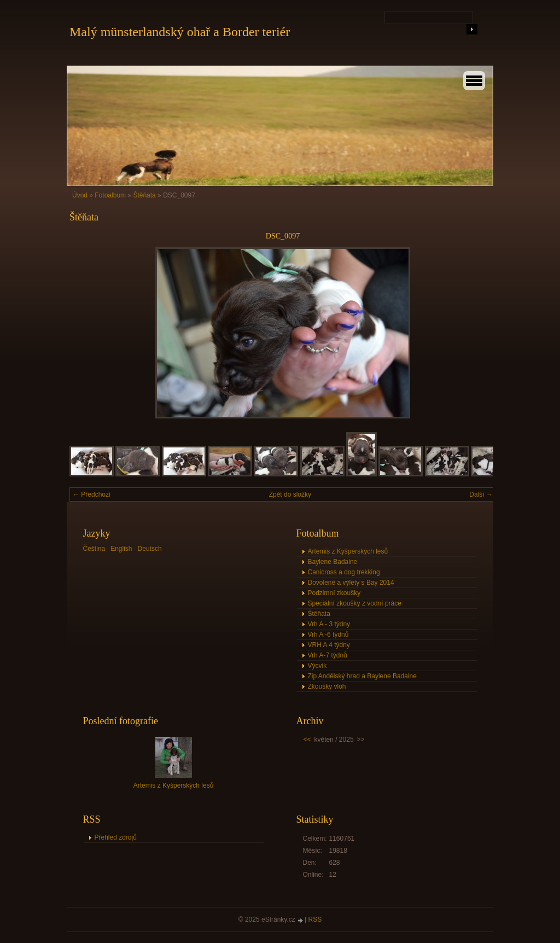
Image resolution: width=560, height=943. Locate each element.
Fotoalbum (110, 195)
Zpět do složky (290, 494)
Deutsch (150, 549)
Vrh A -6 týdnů (328, 635)
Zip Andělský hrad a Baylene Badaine (362, 676)
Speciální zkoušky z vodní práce (355, 603)
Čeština (94, 549)
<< (307, 740)
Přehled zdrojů (116, 837)
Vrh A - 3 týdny (329, 624)
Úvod (80, 195)
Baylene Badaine (333, 562)
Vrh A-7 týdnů (328, 655)
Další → (481, 494)
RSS (315, 919)
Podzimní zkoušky (334, 593)
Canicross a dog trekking (344, 572)
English (121, 549)
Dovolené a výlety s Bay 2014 (351, 583)
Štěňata (145, 195)
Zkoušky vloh (327, 686)
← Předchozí (92, 494)
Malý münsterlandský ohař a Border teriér (180, 32)
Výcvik (317, 666)
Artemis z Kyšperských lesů (348, 551)
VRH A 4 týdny (329, 645)
